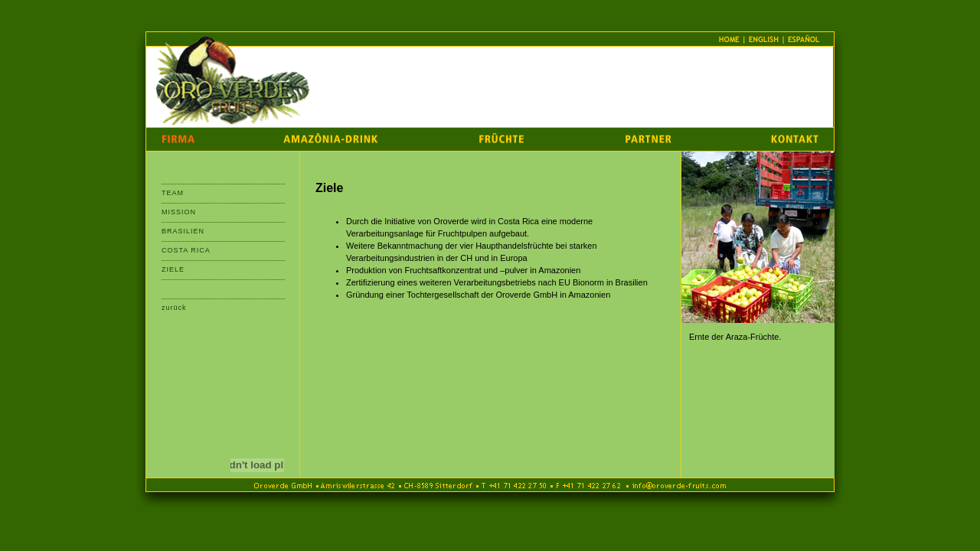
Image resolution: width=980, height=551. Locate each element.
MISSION (179, 212)
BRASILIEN (183, 231)
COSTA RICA (186, 250)
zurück (174, 308)
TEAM (173, 193)
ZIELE (173, 269)
